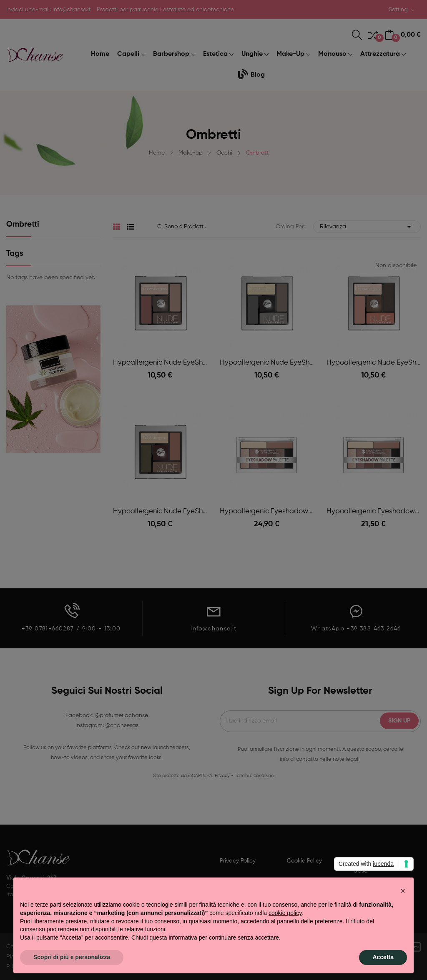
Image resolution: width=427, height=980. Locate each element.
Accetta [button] (383, 957)
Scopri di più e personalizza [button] (72, 957)
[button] (403, 891)
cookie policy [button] (285, 913)
